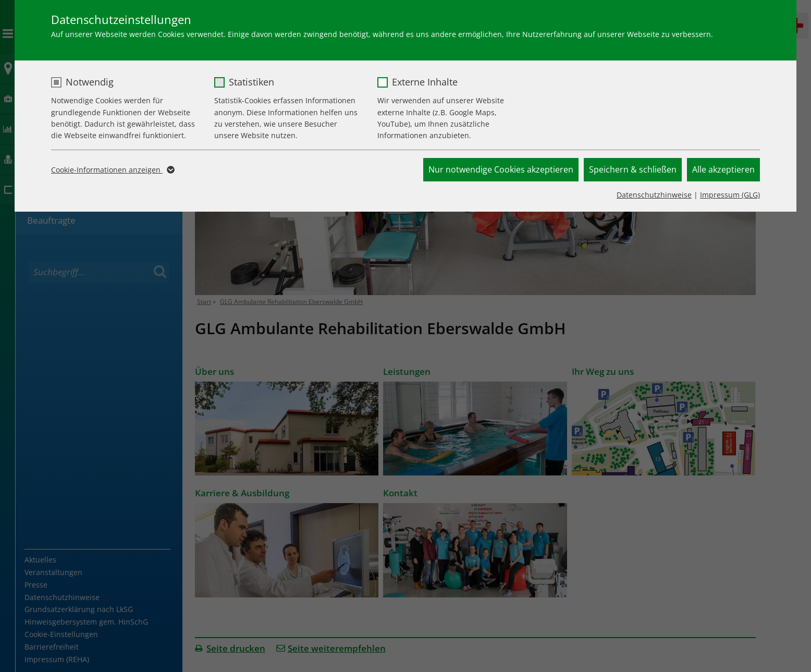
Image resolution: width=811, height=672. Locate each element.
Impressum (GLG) (730, 195)
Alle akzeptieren (723, 169)
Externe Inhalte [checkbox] (425, 82)
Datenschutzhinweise (654, 195)
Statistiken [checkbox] (251, 82)
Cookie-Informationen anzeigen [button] (112, 170)
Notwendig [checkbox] (90, 82)
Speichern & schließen (633, 169)
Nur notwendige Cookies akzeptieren (501, 169)
